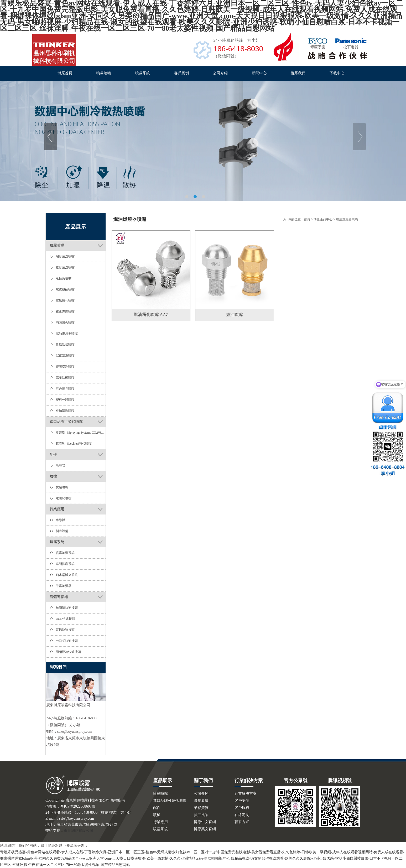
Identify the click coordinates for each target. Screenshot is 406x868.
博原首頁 (65, 73)
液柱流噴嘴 (64, 278)
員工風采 (201, 815)
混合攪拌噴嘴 (65, 389)
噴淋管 (60, 465)
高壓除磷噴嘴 (65, 378)
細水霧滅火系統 (67, 575)
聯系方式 (242, 822)
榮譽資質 (201, 808)
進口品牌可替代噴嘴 (66, 422)
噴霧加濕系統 (65, 553)
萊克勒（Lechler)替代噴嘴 (74, 444)
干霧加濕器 (64, 586)
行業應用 (57, 509)
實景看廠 (201, 801)
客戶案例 (181, 73)
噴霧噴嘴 (104, 73)
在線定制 (242, 815)
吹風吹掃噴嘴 (65, 345)
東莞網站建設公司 (79, 831)
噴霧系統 (143, 73)
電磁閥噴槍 (64, 498)
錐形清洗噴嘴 (65, 267)
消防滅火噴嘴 (65, 323)
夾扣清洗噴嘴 (65, 411)
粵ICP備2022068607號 (78, 806)
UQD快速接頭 (65, 619)
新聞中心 (259, 73)
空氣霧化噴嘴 (65, 300)
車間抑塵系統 (65, 564)
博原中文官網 (205, 822)
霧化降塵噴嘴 (65, 311)
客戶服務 (242, 808)
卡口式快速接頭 (67, 641)
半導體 (60, 520)
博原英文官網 (205, 829)
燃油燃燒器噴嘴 (67, 334)
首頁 (307, 219)
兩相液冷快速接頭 (68, 652)
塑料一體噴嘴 (65, 400)
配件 (53, 454)
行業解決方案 (246, 794)
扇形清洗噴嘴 (65, 256)
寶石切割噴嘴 (65, 367)
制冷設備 (62, 531)
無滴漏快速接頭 (67, 608)
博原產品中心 (323, 219)
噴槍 (53, 476)
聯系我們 (298, 73)
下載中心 (337, 73)
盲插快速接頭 (65, 630)
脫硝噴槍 (62, 487)
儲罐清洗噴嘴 (65, 356)
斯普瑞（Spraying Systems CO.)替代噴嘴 (81, 433)
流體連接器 (59, 597)
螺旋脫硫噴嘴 (65, 289)
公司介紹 (220, 73)
